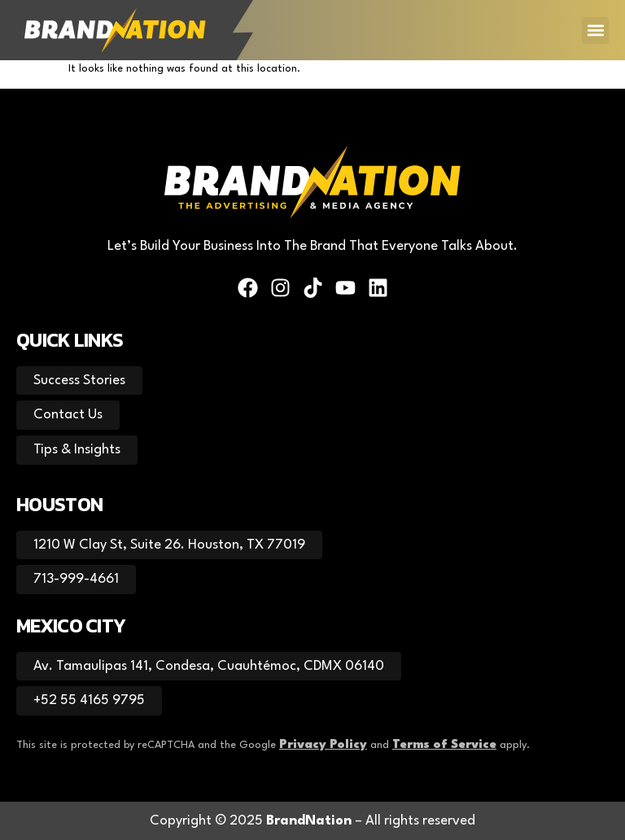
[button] (595, 31)
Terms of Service (444, 745)
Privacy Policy (323, 745)
